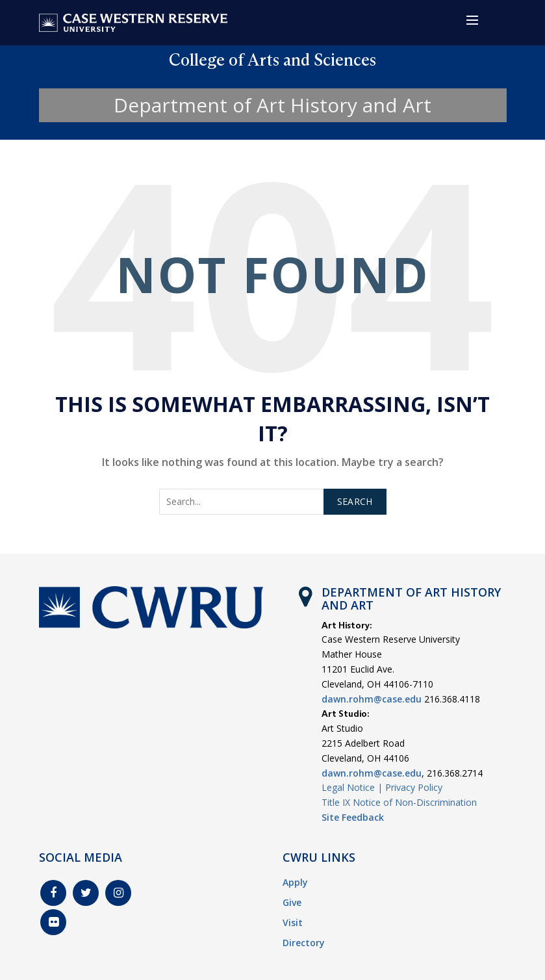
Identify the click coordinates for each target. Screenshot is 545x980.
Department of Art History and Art (272, 105)
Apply (295, 882)
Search (355, 501)
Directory (304, 943)
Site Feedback (353, 817)
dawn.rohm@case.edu (372, 699)
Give (292, 902)
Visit (293, 922)
